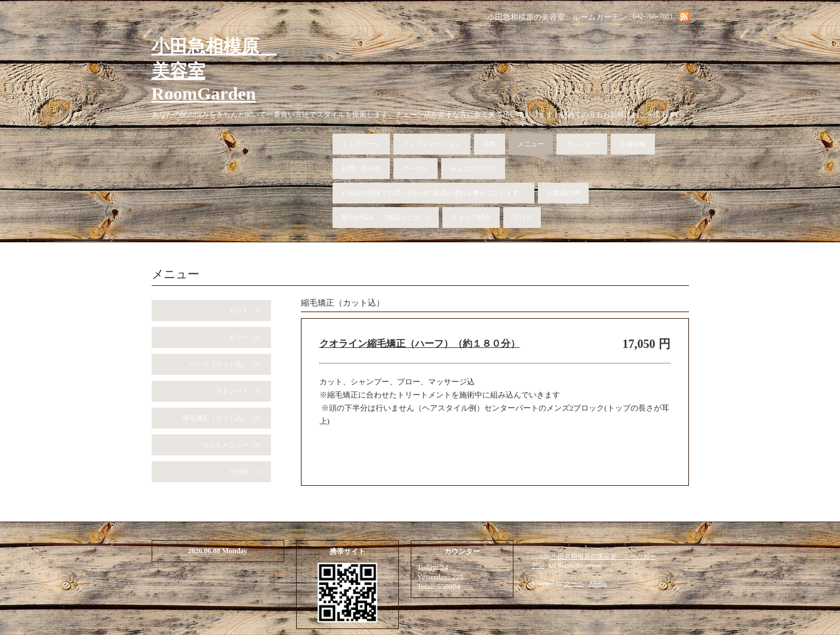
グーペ (574, 583)
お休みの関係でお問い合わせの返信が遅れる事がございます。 (433, 193)
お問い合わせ (361, 168)
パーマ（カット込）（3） (227, 364)
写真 (490, 144)
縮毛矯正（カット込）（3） (224, 418)
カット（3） (247, 310)
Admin (598, 583)
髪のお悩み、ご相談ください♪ (386, 217)
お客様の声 (563, 193)
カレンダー (582, 144)
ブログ (522, 217)
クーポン (416, 168)
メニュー (531, 144)
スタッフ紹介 (471, 217)
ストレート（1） (240, 391)
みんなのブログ (473, 168)
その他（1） (247, 471)
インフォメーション (432, 144)
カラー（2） (247, 337)
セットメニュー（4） (234, 445)
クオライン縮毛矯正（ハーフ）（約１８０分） (420, 343)
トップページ (361, 144)
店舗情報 (633, 144)
